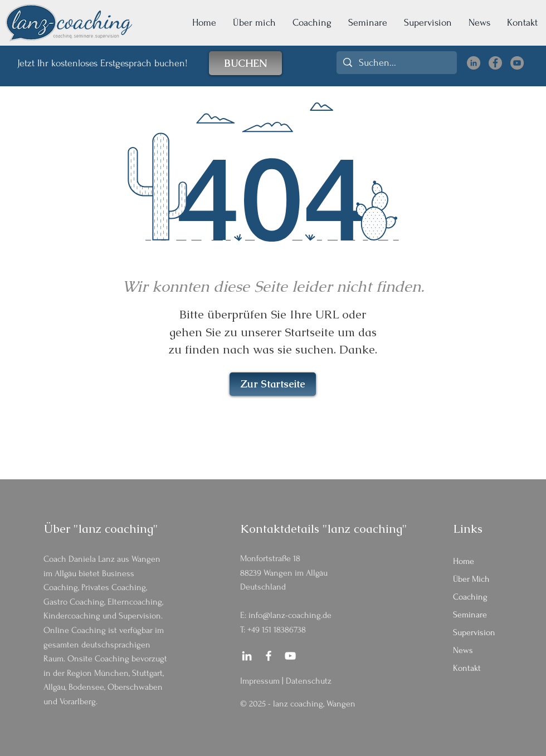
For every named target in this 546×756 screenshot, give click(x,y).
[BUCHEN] (245, 63)
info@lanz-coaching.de (290, 615)
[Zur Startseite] (273, 384)
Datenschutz (309, 681)
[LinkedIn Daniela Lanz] (474, 63)
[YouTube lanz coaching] (517, 63)
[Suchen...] (396, 63)
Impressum (260, 681)
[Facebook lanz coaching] (495, 63)
